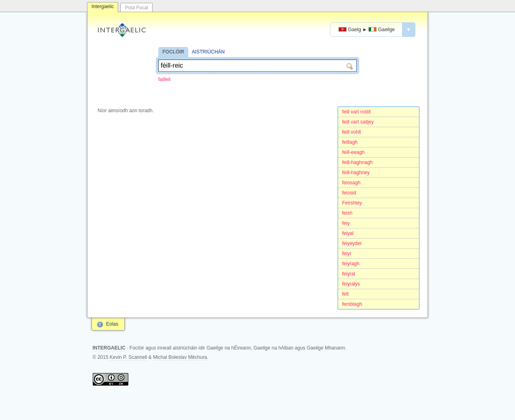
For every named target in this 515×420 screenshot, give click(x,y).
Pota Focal (136, 8)
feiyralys (351, 284)
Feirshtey (352, 203)
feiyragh (351, 264)
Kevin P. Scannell (129, 357)
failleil (164, 79)
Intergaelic (103, 6)
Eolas (112, 324)
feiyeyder (352, 243)
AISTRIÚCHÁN (208, 52)
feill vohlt (352, 132)
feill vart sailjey (358, 122)
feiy (346, 223)
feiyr (347, 254)
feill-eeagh (353, 152)
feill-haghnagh (357, 162)
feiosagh (351, 183)
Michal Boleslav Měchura (180, 357)
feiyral (349, 274)
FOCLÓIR (173, 52)
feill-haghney (356, 173)
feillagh (350, 142)
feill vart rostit (356, 112)
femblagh (352, 304)
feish (347, 213)
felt (345, 294)
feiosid (349, 193)
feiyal (348, 233)
